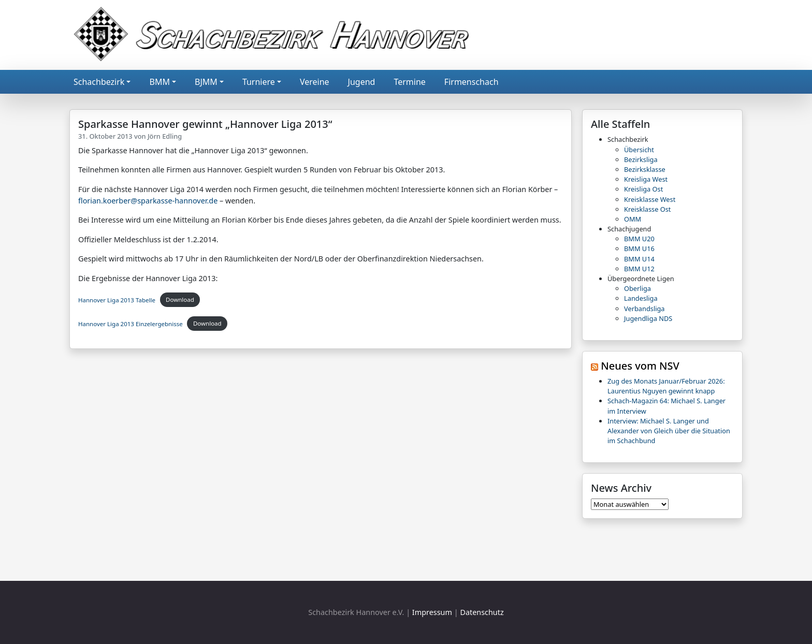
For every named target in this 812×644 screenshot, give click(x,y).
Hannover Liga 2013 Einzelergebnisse (130, 323)
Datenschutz (482, 612)
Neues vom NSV (640, 366)
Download (180, 299)
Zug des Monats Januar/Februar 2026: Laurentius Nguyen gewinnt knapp (666, 386)
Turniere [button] (259, 82)
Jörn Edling (165, 136)
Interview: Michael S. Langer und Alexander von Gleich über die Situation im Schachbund (669, 431)
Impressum (432, 612)
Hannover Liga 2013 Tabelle (117, 299)
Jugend (362, 82)
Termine (409, 82)
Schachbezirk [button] (99, 82)
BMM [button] (159, 82)
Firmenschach (472, 82)
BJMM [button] (206, 82)
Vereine (315, 82)
